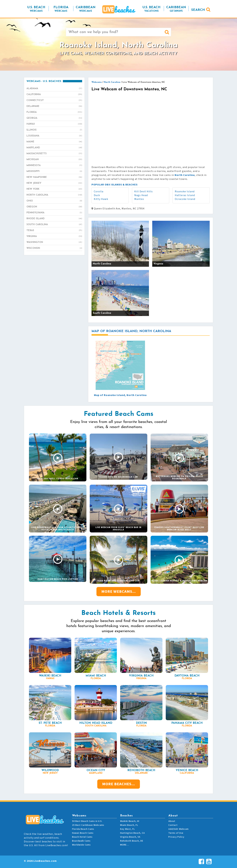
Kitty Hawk (101, 199)
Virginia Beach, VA (130, 837)
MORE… (125, 845)
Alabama (54, 89)
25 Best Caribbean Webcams (88, 825)
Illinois (54, 130)
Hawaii (54, 124)
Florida (54, 112)
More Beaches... (119, 784)
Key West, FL (127, 829)
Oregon (54, 207)
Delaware (54, 106)
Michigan (54, 160)
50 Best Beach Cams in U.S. (87, 821)
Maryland (54, 148)
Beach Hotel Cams (82, 837)
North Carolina (54, 195)
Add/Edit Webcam (178, 829)
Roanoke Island (185, 192)
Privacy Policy (176, 837)
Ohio (54, 201)
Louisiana (54, 136)
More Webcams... (119, 592)
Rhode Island (54, 219)
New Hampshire (54, 177)
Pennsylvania (54, 213)
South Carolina (54, 225)
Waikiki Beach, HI (130, 821)
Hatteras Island (185, 195)
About (172, 821)
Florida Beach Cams (83, 829)
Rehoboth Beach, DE (132, 841)
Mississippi (54, 171)
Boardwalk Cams (81, 841)
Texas (54, 231)
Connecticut (54, 101)
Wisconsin (54, 248)
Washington (54, 242)
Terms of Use (176, 833)
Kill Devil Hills (144, 192)
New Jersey (54, 183)
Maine (54, 142)
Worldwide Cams (81, 845)
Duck (97, 195)
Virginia (54, 237)
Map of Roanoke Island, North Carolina (120, 395)
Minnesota (54, 166)
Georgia (54, 118)
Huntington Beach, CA (132, 833)
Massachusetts (54, 154)
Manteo (139, 199)
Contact (173, 825)
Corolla (99, 192)
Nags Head (141, 195)
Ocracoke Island (185, 199)
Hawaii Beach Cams (83, 833)
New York (54, 189)
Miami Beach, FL (129, 825)
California (54, 95)
